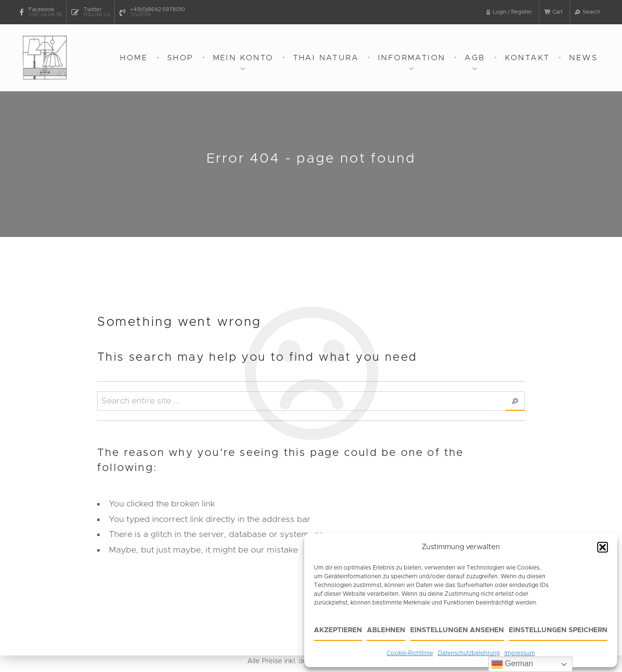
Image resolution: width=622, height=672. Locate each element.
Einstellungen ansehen (457, 630)
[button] (603, 547)
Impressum (520, 653)
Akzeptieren (338, 630)
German (512, 664)
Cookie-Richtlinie (410, 653)
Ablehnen (386, 630)
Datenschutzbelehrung (469, 653)
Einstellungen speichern (558, 630)
